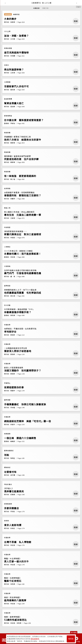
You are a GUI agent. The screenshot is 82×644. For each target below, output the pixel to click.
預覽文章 (45, 8)
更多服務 (74, 632)
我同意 (71, 639)
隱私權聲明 (35, 638)
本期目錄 (36, 8)
